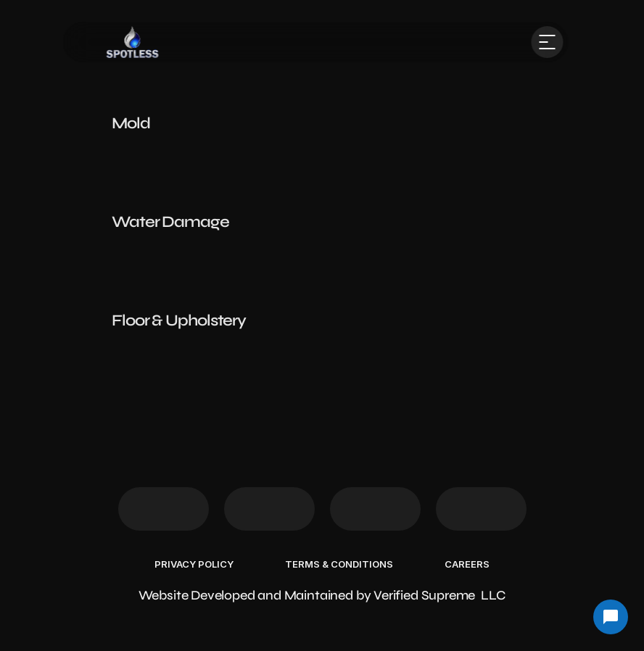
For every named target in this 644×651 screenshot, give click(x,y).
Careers (467, 564)
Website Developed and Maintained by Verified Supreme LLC (322, 595)
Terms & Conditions (339, 564)
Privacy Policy (194, 564)
